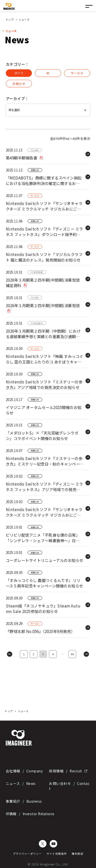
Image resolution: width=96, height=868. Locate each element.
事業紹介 (24, 800)
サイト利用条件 (57, 853)
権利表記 (77, 853)
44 (72, 653)
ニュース (21, 782)
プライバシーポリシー (27, 853)
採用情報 (68, 770)
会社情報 (24, 770)
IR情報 (30, 813)
